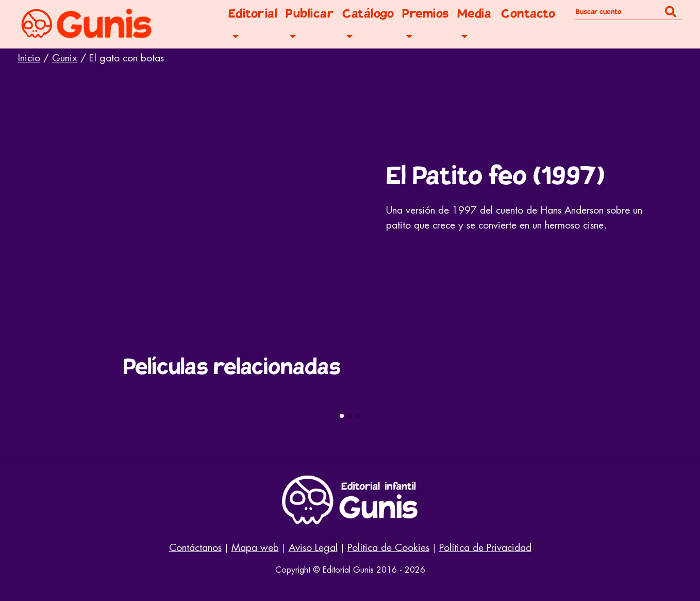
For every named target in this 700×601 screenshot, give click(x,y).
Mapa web (255, 548)
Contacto (528, 14)
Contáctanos (195, 548)
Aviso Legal (313, 548)
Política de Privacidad (485, 548)
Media (474, 14)
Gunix (65, 58)
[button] (342, 416)
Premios (426, 14)
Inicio (29, 58)
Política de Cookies (388, 548)
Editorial (253, 14)
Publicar (310, 14)
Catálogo (368, 14)
